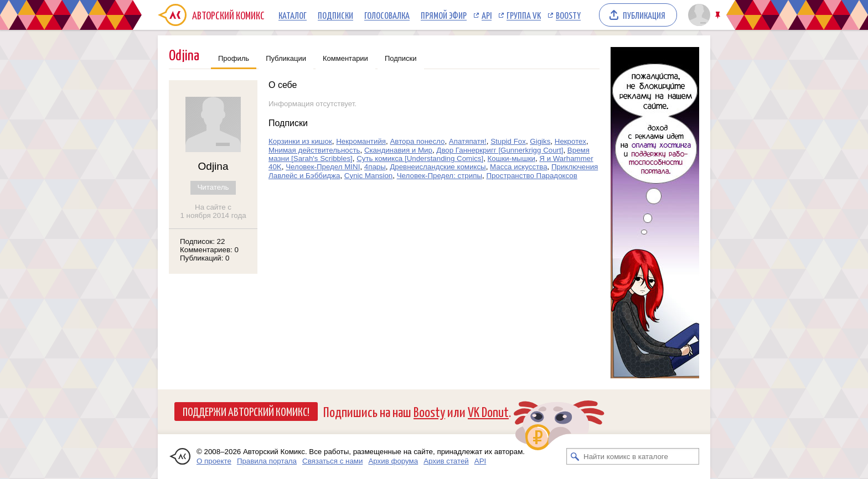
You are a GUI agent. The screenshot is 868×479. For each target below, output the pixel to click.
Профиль (234, 58)
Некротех (570, 141)
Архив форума (393, 461)
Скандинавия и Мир (398, 150)
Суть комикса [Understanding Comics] (420, 158)
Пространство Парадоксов (531, 176)
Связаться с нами (332, 461)
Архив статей (446, 461)
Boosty (568, 15)
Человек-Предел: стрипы (440, 176)
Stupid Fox (508, 141)
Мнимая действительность (314, 150)
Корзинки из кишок (300, 141)
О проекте (214, 461)
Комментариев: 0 (209, 250)
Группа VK (524, 15)
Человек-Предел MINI (323, 167)
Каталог (293, 15)
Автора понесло (417, 141)
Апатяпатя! (468, 141)
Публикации (286, 58)
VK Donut (488, 411)
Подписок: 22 (202, 241)
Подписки (335, 15)
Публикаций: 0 (205, 258)
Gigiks (540, 141)
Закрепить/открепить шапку (719, 15)
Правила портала (267, 461)
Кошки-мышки (512, 158)
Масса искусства (519, 167)
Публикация (644, 15)
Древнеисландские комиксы (438, 167)
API (487, 15)
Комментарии (345, 58)
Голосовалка (387, 15)
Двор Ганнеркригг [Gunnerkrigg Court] (500, 150)
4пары (375, 167)
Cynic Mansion (368, 176)
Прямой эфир (444, 15)
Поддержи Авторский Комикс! (246, 411)
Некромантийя (361, 141)
